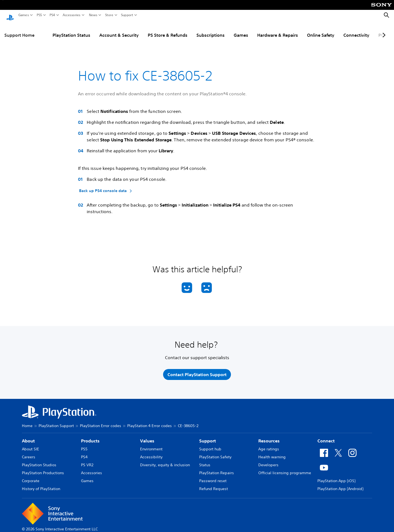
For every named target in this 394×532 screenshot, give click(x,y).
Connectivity (356, 30)
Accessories (72, 15)
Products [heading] (90, 437)
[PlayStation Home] (10, 15)
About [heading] (28, 437)
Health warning (272, 454)
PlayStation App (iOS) (336, 477)
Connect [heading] (326, 437)
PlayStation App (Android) (340, 485)
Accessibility (151, 454)
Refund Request (214, 485)
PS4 (52, 15)
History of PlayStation (41, 485)
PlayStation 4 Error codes (150, 422)
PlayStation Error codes (101, 422)
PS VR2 (87, 462)
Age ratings (269, 446)
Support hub (210, 446)
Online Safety (321, 30)
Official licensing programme (285, 470)
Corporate (31, 477)
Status (205, 462)
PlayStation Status (71, 30)
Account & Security (119, 30)
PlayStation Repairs (217, 470)
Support (127, 15)
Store (109, 15)
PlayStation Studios (39, 462)
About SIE (31, 446)
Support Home (19, 30)
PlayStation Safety (215, 454)
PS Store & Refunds (168, 30)
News (93, 15)
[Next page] (383, 30)
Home (27, 422)
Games (24, 15)
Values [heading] (147, 437)
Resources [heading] (269, 437)
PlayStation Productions (43, 470)
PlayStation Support (56, 422)
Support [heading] (208, 437)
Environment (151, 446)
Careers (29, 454)
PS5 (39, 15)
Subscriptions (211, 30)
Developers (268, 462)
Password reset (213, 477)
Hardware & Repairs (278, 30)
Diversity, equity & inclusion (165, 462)
